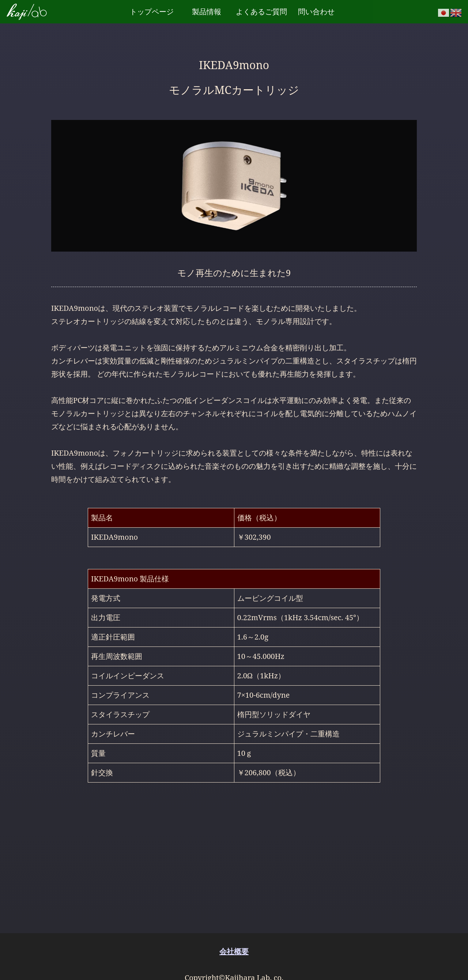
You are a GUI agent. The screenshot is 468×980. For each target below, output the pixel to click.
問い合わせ (316, 12)
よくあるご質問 (261, 12)
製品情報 (207, 12)
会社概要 (234, 951)
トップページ (152, 12)
